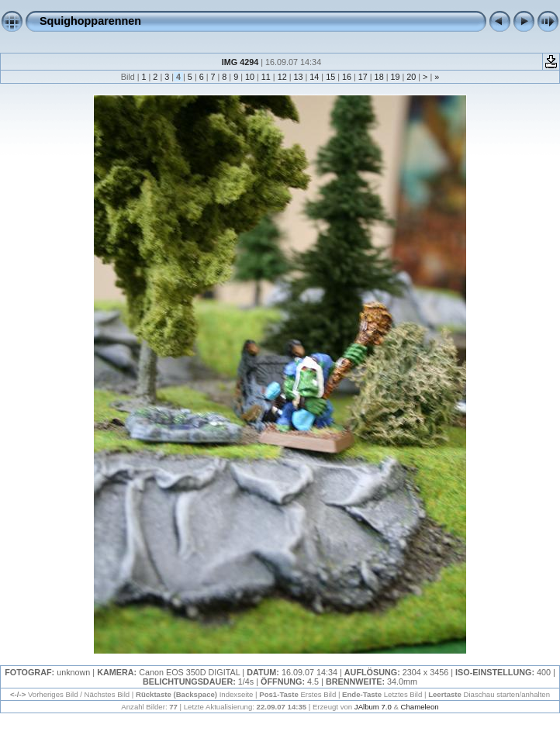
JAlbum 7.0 (373, 707)
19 (395, 77)
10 (250, 77)
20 (411, 77)
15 (330, 77)
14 (314, 77)
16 (347, 77)
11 (266, 77)
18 (379, 77)
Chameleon (420, 707)
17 (363, 77)
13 (298, 77)
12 (282, 77)
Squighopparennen (90, 21)
